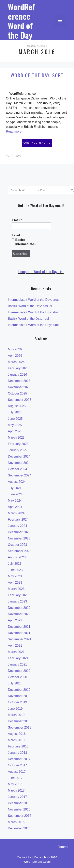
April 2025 (15, 431)
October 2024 (17, 469)
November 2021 (19, 633)
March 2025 (16, 438)
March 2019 (16, 715)
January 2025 (17, 450)
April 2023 (15, 583)
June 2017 (15, 778)
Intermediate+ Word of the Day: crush (34, 300)
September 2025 (20, 400)
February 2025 (18, 444)
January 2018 (17, 753)
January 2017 (17, 797)
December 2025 (19, 381)
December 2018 (19, 721)
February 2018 (18, 746)
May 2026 (15, 349)
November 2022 (19, 614)
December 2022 (19, 608)
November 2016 (19, 809)
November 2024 (19, 463)
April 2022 (15, 620)
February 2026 (18, 368)
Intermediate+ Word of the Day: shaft (34, 312)
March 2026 (16, 362)
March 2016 (16, 822)
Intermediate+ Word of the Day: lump (34, 325)
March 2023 (16, 589)
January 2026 (17, 375)
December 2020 (19, 671)
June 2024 (15, 494)
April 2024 (15, 507)
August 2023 (17, 557)
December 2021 (19, 627)
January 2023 (17, 601)
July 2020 (15, 683)
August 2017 (17, 772)
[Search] (72, 190)
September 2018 (20, 727)
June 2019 (15, 709)
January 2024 (17, 526)
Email (17, 220)
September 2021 (20, 639)
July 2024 (15, 488)
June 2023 (15, 570)
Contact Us (24, 857)
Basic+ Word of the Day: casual (30, 306)
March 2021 (16, 652)
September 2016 (20, 816)
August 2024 (17, 482)
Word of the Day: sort (37, 75)
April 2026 (15, 356)
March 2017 (16, 790)
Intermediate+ (24, 244)
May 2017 (15, 784)
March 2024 (16, 513)
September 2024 (20, 475)
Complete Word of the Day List (41, 271)
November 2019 (19, 696)
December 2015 (19, 828)
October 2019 (17, 702)
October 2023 (17, 545)
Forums (63, 847)
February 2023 (18, 595)
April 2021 (15, 646)
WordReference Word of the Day (22, 21)
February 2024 (18, 519)
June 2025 (15, 419)
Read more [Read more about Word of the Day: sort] (14, 131)
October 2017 (17, 765)
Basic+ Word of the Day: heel (28, 319)
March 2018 (16, 740)
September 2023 (20, 551)
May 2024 (15, 501)
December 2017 (19, 759)
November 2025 (19, 387)
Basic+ (19, 240)
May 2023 (15, 576)
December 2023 (19, 532)
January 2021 (17, 664)
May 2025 (15, 425)
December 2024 (19, 456)
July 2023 (15, 564)
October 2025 (17, 393)
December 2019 (19, 690)
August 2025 (17, 406)
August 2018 (17, 734)
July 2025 (15, 412)
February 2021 (18, 658)
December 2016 (19, 803)
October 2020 (17, 677)
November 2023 (19, 538)
